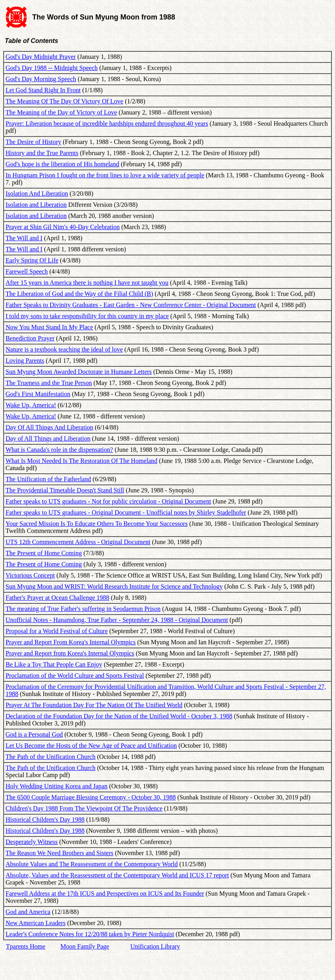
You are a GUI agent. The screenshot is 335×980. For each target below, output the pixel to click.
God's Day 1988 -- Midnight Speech (52, 68)
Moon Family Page (85, 946)
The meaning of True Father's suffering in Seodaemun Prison (83, 609)
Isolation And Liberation (37, 193)
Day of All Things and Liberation (48, 438)
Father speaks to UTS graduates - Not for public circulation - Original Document (108, 501)
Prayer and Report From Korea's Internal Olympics (71, 642)
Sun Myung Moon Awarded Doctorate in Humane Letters (79, 372)
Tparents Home (26, 946)
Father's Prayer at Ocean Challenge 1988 (57, 598)
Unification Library (155, 946)
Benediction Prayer (30, 338)
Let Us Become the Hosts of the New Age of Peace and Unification (91, 746)
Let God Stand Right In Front (43, 90)
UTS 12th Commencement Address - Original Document (78, 542)
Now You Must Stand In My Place (49, 327)
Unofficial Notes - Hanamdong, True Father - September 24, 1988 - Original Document (117, 620)
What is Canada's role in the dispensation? (59, 450)
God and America (28, 912)
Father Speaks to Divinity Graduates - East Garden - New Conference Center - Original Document (131, 305)
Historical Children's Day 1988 (45, 820)
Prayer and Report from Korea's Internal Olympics (70, 653)
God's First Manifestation (38, 394)
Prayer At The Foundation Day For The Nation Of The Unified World (94, 705)
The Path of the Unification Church (50, 757)
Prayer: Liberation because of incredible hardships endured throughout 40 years (107, 123)
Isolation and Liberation (36, 205)
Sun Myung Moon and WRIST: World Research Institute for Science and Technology (114, 586)
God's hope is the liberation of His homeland (62, 164)
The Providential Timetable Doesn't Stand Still (65, 490)
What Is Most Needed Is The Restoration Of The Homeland (81, 461)
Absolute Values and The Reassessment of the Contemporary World (92, 864)
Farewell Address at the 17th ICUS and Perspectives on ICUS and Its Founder (105, 893)
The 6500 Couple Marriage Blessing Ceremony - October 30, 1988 (91, 797)
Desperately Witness (32, 842)
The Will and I (24, 238)
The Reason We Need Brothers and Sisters (59, 853)
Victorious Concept (30, 575)
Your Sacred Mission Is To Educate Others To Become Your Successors (97, 524)
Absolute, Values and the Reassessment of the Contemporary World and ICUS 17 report (117, 875)
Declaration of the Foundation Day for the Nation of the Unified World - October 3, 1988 (119, 716)
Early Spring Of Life (32, 260)
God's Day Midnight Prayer (41, 57)
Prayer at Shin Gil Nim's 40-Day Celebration (63, 227)
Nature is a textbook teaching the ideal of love (64, 349)
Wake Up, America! (31, 405)
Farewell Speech (27, 271)
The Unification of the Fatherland (48, 479)
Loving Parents (25, 361)
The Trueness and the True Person (49, 383)
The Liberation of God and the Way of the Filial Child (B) (79, 294)
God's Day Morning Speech (41, 79)
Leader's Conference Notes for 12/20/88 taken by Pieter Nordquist (90, 934)
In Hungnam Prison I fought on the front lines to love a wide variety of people (105, 175)
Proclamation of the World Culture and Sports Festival (75, 676)
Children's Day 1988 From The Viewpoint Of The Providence (84, 808)
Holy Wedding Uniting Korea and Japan (57, 786)
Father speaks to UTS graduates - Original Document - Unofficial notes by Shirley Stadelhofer (126, 512)
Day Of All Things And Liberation (49, 427)
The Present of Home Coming (44, 553)
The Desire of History (33, 142)
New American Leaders (36, 923)
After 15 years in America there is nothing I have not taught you (87, 283)
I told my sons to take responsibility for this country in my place (87, 316)
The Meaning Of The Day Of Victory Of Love (64, 101)
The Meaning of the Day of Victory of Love (61, 112)
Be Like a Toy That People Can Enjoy (54, 664)
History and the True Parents (42, 153)
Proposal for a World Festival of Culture (57, 631)
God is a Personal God (34, 734)
